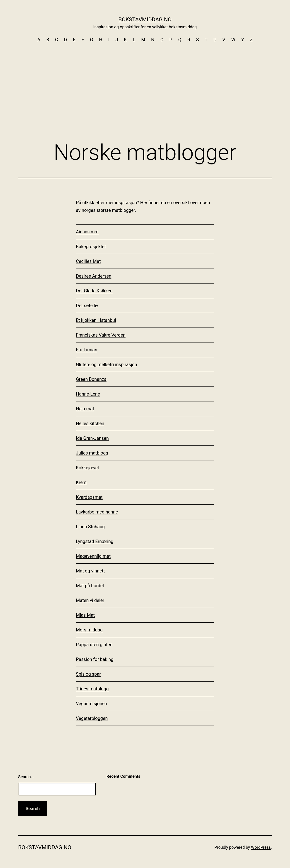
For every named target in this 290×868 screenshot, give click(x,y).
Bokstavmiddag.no (145, 20)
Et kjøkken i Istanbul (96, 320)
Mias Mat (85, 615)
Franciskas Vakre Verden (101, 335)
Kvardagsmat (89, 497)
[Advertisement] (145, 79)
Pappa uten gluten (94, 645)
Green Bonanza (91, 379)
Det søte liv (87, 306)
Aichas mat (87, 232)
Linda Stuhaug (90, 527)
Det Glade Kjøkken (94, 291)
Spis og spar (88, 674)
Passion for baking (95, 659)
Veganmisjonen (92, 704)
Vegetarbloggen (92, 718)
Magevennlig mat (93, 556)
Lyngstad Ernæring (95, 541)
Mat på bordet (90, 586)
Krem (81, 482)
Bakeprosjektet (91, 247)
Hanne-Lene (88, 394)
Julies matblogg (92, 453)
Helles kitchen (90, 423)
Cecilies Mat (88, 261)
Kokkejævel (87, 468)
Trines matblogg (92, 689)
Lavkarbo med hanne (97, 512)
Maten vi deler (90, 600)
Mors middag (89, 630)
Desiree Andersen (94, 276)
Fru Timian (87, 350)
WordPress (261, 847)
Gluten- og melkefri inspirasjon (106, 364)
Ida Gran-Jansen (92, 438)
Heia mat (85, 409)
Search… (26, 777)
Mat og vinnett (90, 571)
